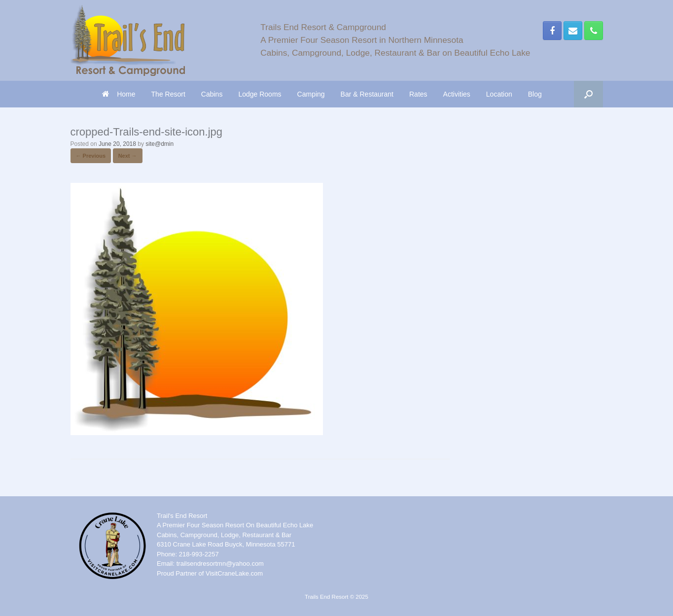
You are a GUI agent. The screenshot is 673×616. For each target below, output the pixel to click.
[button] (588, 94)
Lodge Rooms (260, 94)
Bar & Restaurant (367, 94)
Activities (457, 94)
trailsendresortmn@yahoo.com (220, 564)
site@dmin (159, 144)
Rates (418, 94)
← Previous (91, 156)
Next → (128, 156)
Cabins (212, 94)
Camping (311, 94)
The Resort (168, 94)
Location (499, 94)
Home (119, 94)
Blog (535, 94)
